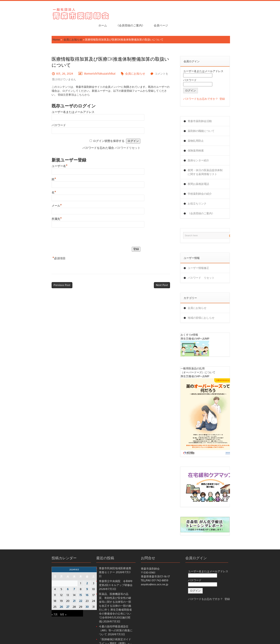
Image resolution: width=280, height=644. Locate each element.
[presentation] (66, 227)
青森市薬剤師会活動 (205, 110)
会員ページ (232, 13)
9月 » (51, 606)
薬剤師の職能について (206, 120)
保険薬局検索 (201, 139)
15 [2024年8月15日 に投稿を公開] (68, 586)
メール (44, 194)
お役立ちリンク (202, 192)
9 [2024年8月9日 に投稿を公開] (75, 580)
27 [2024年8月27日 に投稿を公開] (55, 598)
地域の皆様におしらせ (206, 307)
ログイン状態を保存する (109, 130)
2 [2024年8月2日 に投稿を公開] (75, 574)
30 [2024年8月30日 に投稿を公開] (75, 598)
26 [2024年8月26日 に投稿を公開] (49, 598)
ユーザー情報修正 (203, 257)
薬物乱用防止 (201, 130)
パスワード (46, 114)
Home (44, 28)
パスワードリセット (128, 137)
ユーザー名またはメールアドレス (61, 101)
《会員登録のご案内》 (202, 13)
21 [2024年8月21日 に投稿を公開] (62, 592)
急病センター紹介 (203, 149)
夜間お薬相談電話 (203, 173)
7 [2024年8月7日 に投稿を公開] (62, 580)
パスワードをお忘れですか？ (205, 88)
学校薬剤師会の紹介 (205, 183)
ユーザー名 (47, 155)
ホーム (174, 13)
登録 (227, 88)
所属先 (44, 208)
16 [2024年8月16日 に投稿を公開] (74, 586)
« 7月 (42, 606)
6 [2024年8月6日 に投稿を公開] (55, 580)
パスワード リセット (206, 267)
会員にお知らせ (60, 28)
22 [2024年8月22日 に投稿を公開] (68, 592)
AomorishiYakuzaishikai (87, 62)
